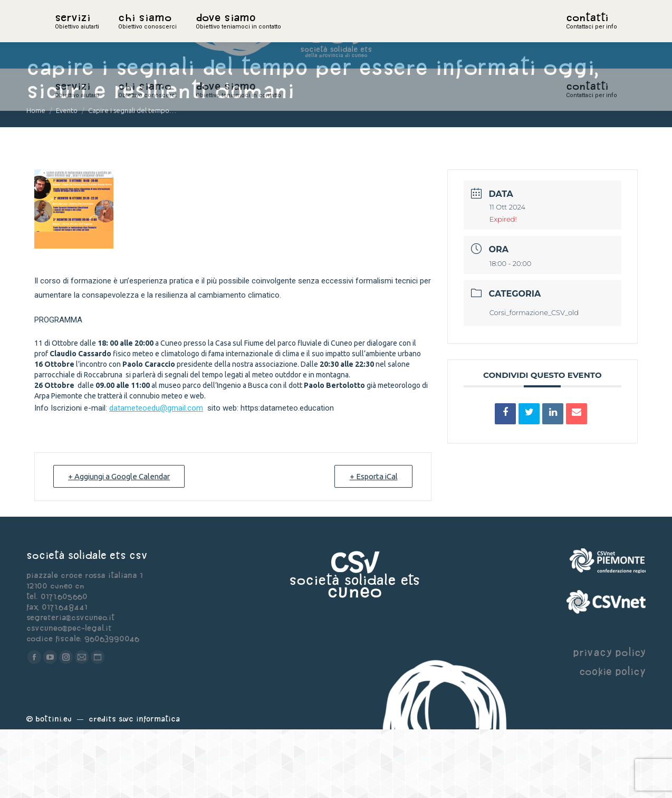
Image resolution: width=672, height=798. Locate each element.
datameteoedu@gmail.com (156, 477)
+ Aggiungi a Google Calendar (121, 545)
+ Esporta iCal (372, 545)
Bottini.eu (54, 787)
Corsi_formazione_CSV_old (534, 381)
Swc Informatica (149, 787)
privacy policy (609, 721)
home (66, 34)
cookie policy (612, 740)
